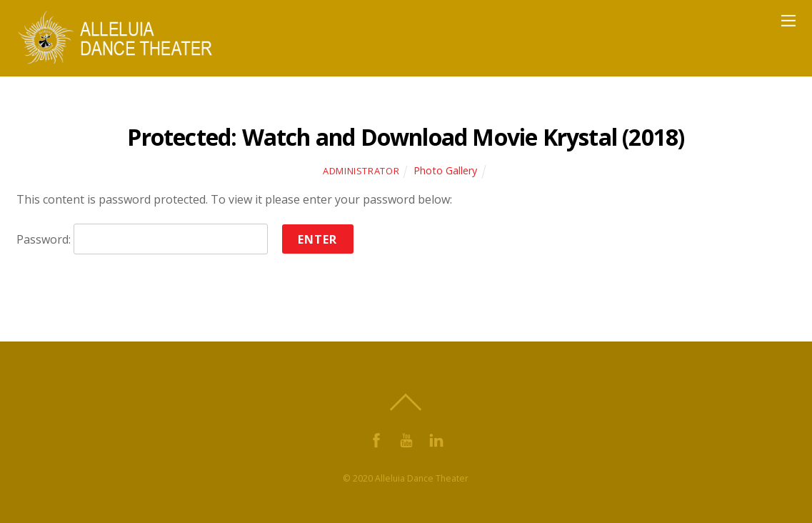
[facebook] (376, 439)
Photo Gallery (445, 170)
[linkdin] (436, 439)
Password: (142, 239)
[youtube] (406, 439)
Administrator (361, 171)
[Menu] (788, 20)
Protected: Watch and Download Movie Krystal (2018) (406, 137)
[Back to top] (406, 402)
